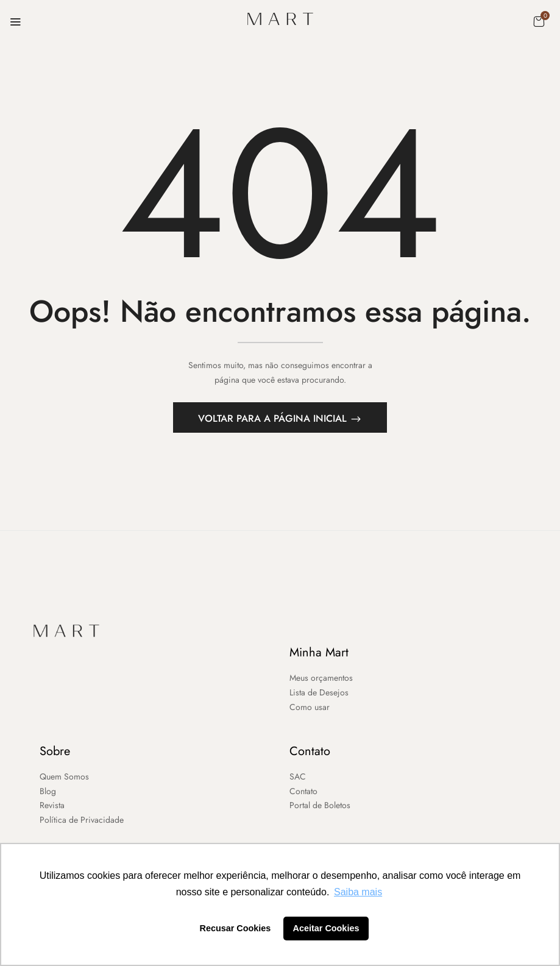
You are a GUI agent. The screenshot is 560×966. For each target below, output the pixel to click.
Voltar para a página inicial (274, 422)
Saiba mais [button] (358, 892)
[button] (539, 21)
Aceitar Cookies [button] (326, 928)
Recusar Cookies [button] (236, 928)
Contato (310, 754)
